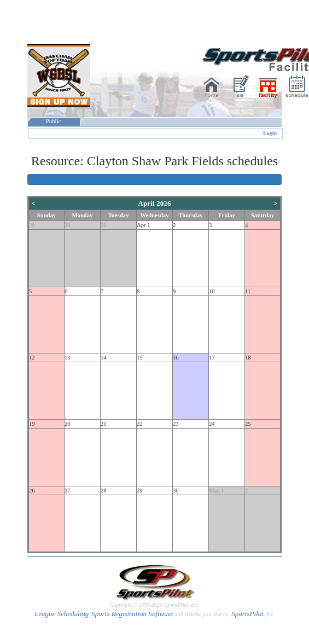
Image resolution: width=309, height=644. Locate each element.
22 (140, 424)
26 (32, 491)
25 (248, 424)
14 (104, 358)
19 (32, 424)
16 (176, 358)
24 (212, 424)
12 (32, 358)
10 (212, 291)
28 (104, 491)
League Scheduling (62, 614)
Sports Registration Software (132, 614)
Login (270, 133)
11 (248, 291)
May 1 (217, 491)
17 (212, 358)
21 (104, 424)
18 (248, 358)
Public (54, 121)
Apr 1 (144, 225)
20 (68, 424)
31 (104, 225)
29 (32, 225)
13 (68, 358)
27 (68, 491)
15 (140, 358)
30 (68, 225)
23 (176, 424)
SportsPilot (247, 614)
